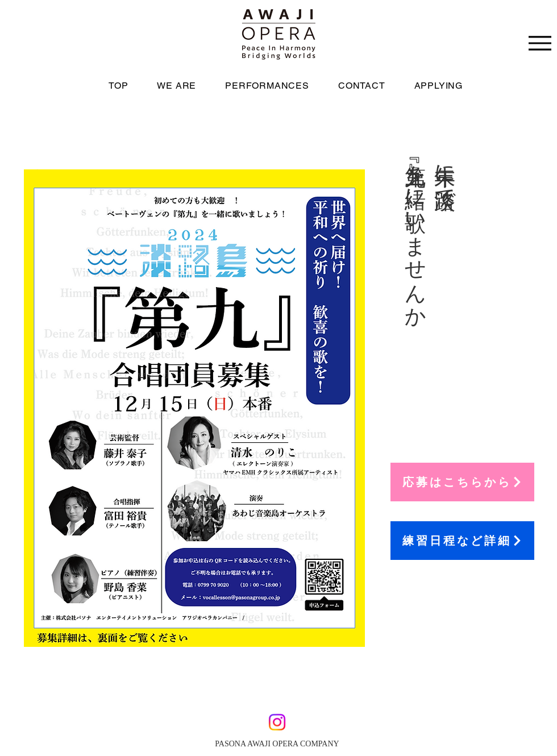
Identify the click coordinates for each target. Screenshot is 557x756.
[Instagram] (277, 722)
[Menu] (540, 43)
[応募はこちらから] (462, 482)
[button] (447, 86)
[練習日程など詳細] (462, 541)
